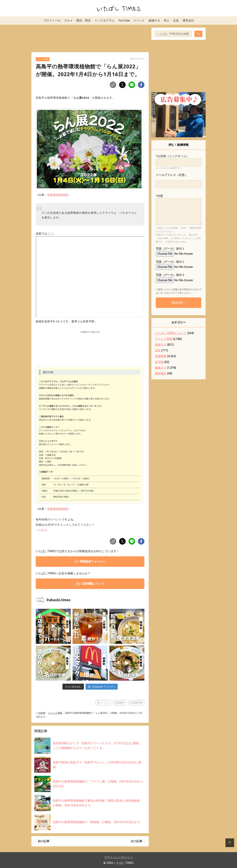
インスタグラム (105, 20)
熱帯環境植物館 (57, 195)
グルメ (68, 20)
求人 (167, 20)
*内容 (159, 196)
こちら (43, 530)
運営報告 (161, 373)
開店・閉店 (84, 20)
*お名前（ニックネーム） (172, 156)
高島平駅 (138, 703)
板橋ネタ (154, 20)
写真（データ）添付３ (170, 275)
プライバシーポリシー (119, 857)
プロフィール (52, 20)
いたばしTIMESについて (171, 333)
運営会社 (188, 20)
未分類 (159, 362)
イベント (139, 20)
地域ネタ (161, 345)
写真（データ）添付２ (170, 262)
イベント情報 (43, 59)
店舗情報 (161, 356)
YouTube (124, 20)
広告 (176, 20)
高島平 (121, 703)
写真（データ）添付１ (170, 249)
